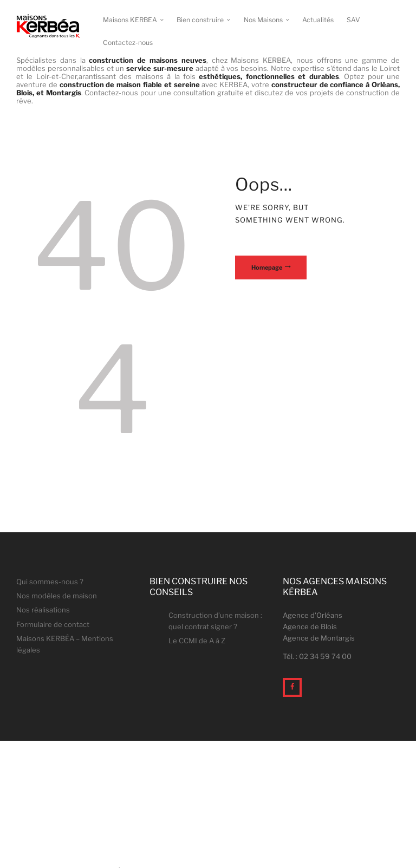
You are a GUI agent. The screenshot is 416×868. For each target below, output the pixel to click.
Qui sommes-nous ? (50, 582)
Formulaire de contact (53, 624)
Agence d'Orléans (313, 615)
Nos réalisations (43, 610)
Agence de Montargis (319, 638)
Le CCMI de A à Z (197, 641)
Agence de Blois (310, 626)
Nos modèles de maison (57, 596)
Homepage (267, 267)
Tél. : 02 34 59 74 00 (317, 656)
